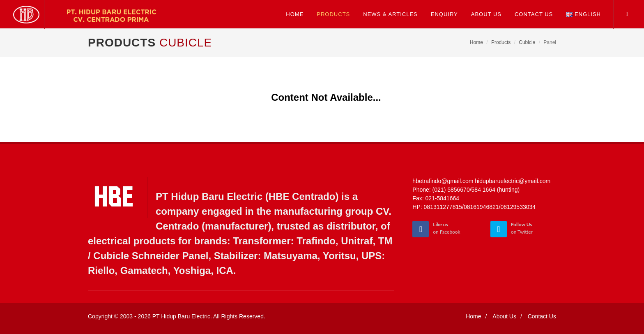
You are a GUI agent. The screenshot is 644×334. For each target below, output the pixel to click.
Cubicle (527, 42)
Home (476, 42)
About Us (504, 316)
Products (501, 42)
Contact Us (542, 316)
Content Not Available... (326, 97)
